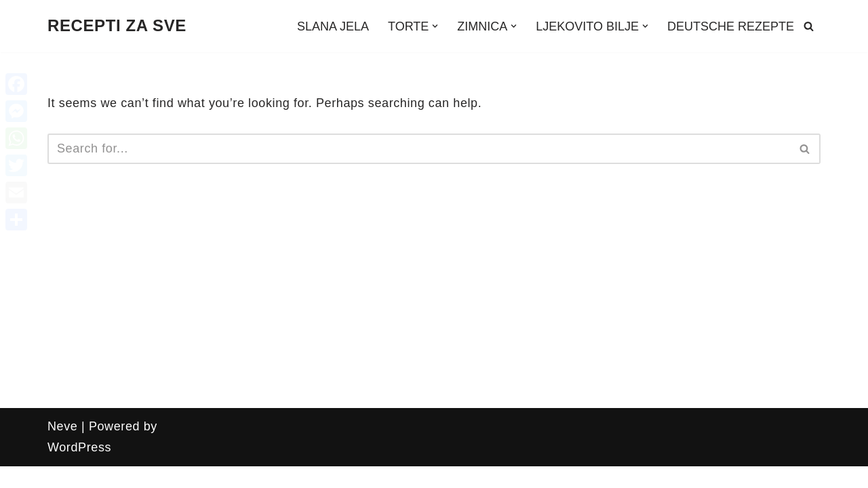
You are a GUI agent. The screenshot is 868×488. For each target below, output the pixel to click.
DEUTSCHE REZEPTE (731, 26)
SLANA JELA (333, 26)
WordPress (79, 447)
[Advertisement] (434, 306)
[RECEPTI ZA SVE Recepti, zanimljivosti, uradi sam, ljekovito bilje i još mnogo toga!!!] (117, 26)
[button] (435, 26)
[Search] (809, 26)
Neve (62, 426)
